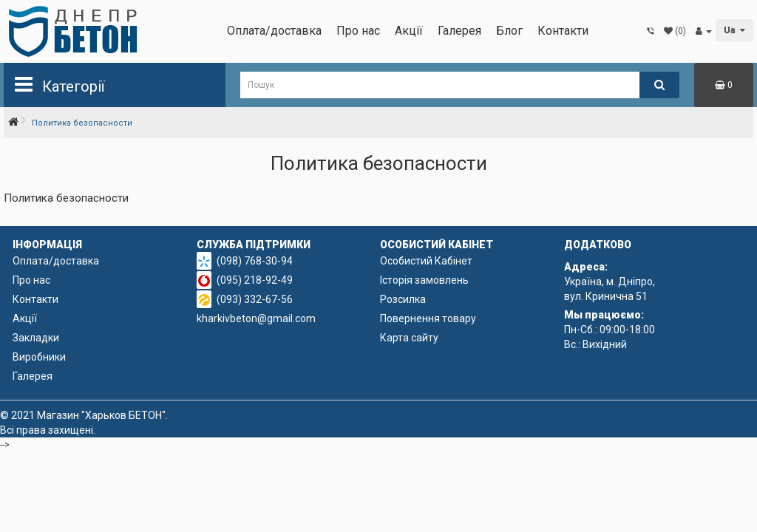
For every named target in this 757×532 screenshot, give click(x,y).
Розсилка (403, 299)
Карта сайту (409, 338)
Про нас (358, 31)
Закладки (36, 338)
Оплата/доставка (274, 31)
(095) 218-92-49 (255, 280)
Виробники (39, 357)
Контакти (563, 31)
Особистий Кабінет (426, 261)
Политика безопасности (82, 123)
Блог (509, 31)
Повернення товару (428, 318)
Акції (409, 31)
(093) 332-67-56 (255, 299)
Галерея (459, 31)
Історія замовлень (424, 280)
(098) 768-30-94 (255, 261)
